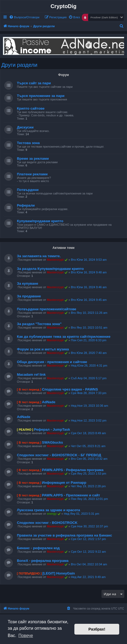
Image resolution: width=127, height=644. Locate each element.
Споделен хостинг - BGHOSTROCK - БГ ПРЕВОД (59, 455)
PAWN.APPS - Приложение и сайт (71, 495)
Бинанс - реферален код (38, 548)
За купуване (28, 283)
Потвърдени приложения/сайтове (47, 309)
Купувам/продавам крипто (40, 221)
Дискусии (25, 127)
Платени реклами (32, 174)
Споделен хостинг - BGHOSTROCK (47, 523)
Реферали (26, 205)
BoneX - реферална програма (43, 561)
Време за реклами (33, 159)
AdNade (49, 402)
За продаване (29, 296)
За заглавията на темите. (39, 256)
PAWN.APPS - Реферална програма (73, 470)
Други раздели (19, 65)
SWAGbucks (52, 442)
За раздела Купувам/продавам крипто (50, 269)
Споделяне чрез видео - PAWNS (70, 389)
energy (52, 514)
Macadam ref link (31, 375)
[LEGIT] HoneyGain (59, 573)
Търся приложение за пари (41, 96)
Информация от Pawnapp (64, 483)
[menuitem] (24, 17)
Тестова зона (28, 143)
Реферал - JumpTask (52, 429)
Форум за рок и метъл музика (43, 349)
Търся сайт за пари (34, 83)
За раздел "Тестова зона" (39, 324)
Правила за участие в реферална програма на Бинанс (64, 535)
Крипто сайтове (31, 108)
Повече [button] (26, 636)
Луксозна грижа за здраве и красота (48, 510)
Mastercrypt (55, 260)
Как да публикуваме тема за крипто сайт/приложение (64, 337)
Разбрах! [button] (97, 629)
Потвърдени (28, 190)
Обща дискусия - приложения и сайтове (52, 362)
